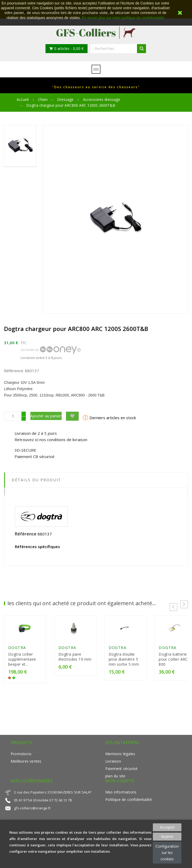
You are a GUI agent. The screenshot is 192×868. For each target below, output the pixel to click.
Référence (26, 534)
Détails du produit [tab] (36, 480)
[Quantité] (13, 416)
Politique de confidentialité (129, 807)
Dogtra (17, 655)
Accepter (167, 827)
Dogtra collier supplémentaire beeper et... (29, 666)
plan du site (115, 783)
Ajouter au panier (46, 416)
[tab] (96, 492)
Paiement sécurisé (121, 776)
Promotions (21, 761)
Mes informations (121, 799)
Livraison (113, 768)
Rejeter (167, 836)
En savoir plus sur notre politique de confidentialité (123, 18)
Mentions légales (120, 761)
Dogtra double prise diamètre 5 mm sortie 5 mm (152, 666)
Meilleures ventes (26, 768)
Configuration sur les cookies (167, 853)
